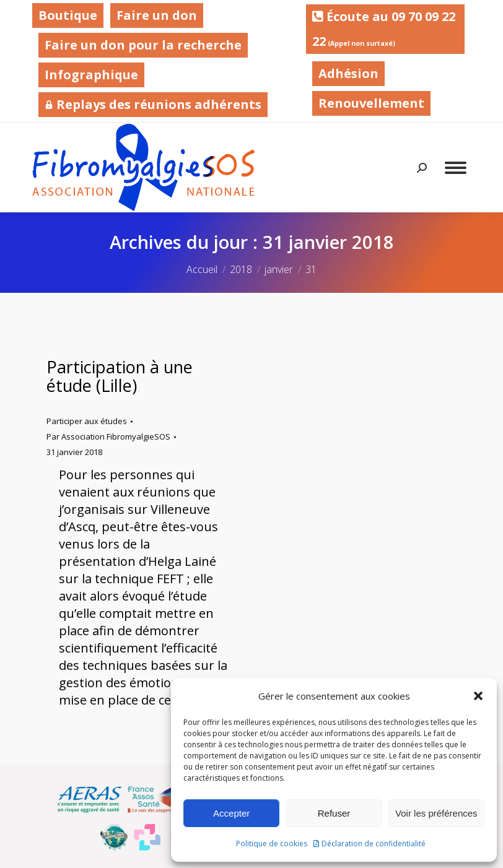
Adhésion (348, 73)
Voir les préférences (436, 813)
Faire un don (157, 15)
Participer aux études (87, 421)
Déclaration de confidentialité (374, 844)
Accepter (231, 813)
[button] (478, 696)
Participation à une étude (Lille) (120, 376)
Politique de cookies (272, 844)
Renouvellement (371, 103)
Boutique (68, 15)
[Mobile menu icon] (456, 168)
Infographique (91, 75)
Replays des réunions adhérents (153, 104)
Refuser (334, 813)
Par (108, 436)
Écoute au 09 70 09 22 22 (384, 29)
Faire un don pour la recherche (143, 45)
